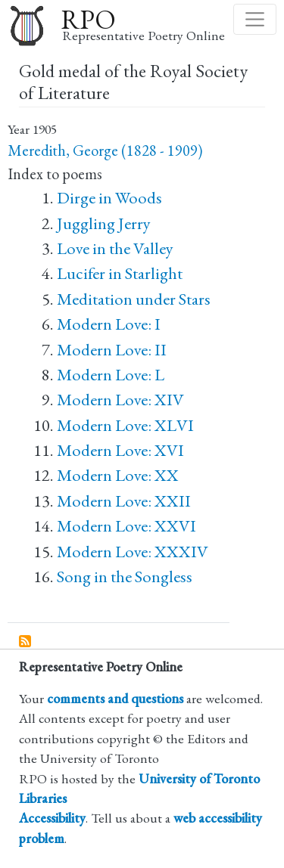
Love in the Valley (115, 248)
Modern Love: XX (118, 475)
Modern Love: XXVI (126, 526)
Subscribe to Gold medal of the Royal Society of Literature (26, 642)
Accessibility (52, 818)
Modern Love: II (112, 350)
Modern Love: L (111, 375)
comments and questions (115, 698)
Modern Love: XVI (120, 450)
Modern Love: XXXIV (133, 552)
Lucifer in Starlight (120, 273)
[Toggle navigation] (255, 19)
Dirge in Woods (109, 198)
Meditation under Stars (134, 299)
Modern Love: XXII (124, 501)
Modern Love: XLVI (125, 425)
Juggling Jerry (104, 223)
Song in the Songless (125, 577)
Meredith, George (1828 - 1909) (105, 150)
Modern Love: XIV (120, 400)
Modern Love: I (109, 324)
